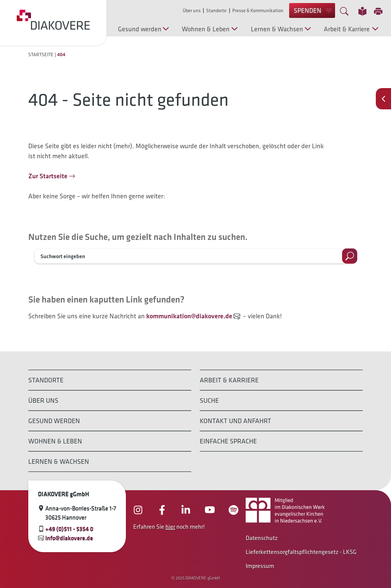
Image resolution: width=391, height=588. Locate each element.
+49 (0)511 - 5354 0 (69, 529)
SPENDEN (313, 10)
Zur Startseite (48, 176)
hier (170, 527)
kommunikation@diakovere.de (189, 316)
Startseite (41, 55)
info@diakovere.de (69, 538)
